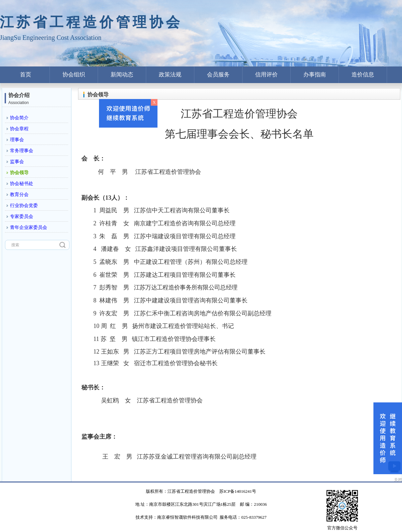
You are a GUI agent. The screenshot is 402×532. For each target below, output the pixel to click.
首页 (26, 75)
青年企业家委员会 (29, 227)
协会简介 (19, 118)
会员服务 (218, 75)
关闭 (398, 480)
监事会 (17, 162)
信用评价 (266, 75)
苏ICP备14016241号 (238, 491)
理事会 (17, 140)
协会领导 (19, 173)
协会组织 (74, 75)
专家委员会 (22, 216)
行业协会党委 (24, 206)
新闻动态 (122, 75)
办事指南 (315, 75)
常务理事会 (22, 151)
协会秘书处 (22, 184)
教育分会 (19, 195)
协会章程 (19, 129)
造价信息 (363, 75)
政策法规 (170, 75)
